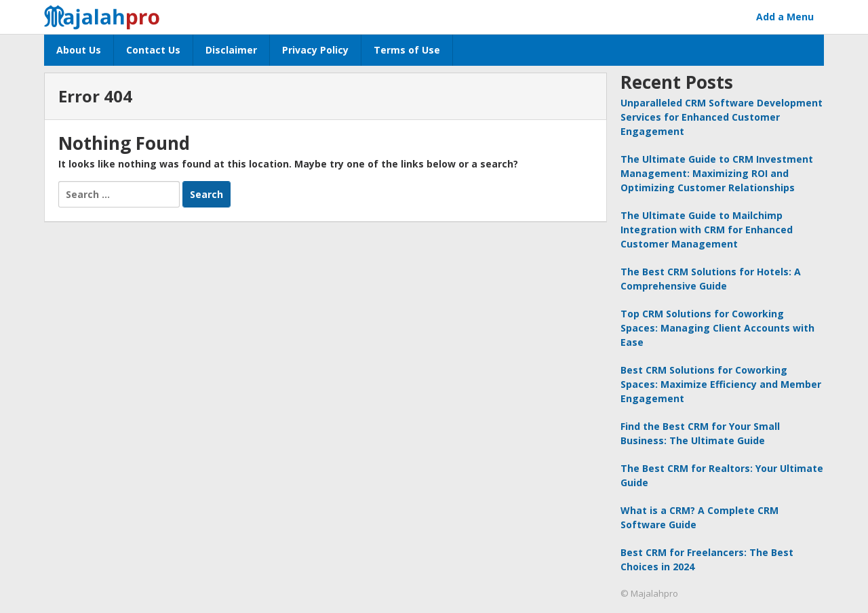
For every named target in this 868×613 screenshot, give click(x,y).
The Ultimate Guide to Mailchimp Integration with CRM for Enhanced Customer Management (707, 230)
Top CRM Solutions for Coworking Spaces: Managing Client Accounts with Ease (717, 328)
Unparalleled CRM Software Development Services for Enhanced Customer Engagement (722, 117)
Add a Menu (785, 17)
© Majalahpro (649, 593)
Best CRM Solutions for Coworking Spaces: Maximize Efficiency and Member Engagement (721, 384)
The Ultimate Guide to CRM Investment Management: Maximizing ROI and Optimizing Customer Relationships (717, 173)
